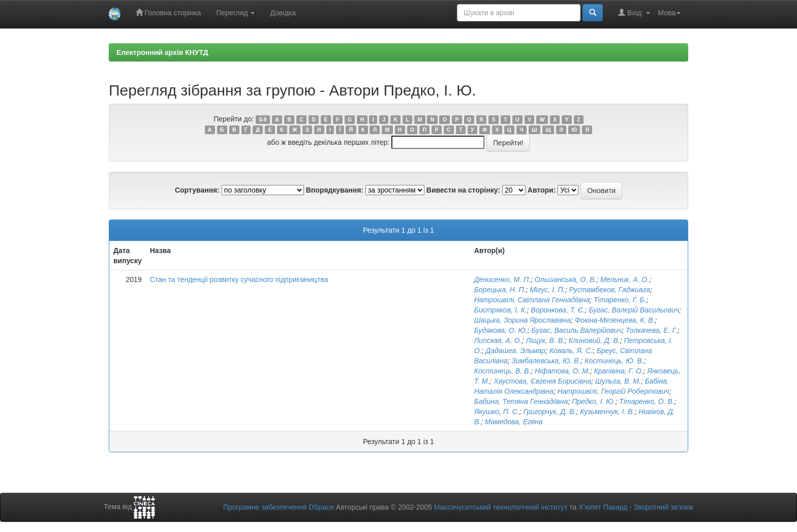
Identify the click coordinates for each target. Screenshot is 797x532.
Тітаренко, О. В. (647, 401)
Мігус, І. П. (547, 290)
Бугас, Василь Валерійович (576, 330)
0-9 (263, 119)
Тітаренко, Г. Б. (620, 300)
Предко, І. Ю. (593, 401)
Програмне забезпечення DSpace (279, 507)
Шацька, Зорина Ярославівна (523, 320)
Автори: (542, 190)
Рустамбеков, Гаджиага (609, 290)
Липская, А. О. (498, 340)
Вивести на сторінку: (463, 190)
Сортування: (197, 190)
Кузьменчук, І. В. (607, 412)
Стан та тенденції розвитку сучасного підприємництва (239, 279)
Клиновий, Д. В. (594, 340)
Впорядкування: (335, 190)
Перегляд (235, 13)
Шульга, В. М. (618, 381)
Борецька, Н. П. (500, 290)
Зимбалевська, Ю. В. (546, 361)
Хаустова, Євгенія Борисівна (542, 381)
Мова (669, 13)
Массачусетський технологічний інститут (501, 507)
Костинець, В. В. (502, 371)
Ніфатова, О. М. (562, 371)
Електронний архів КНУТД (162, 52)
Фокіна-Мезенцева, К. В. (615, 320)
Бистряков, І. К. (501, 310)
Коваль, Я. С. (571, 351)
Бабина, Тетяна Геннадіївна (521, 401)
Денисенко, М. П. (502, 279)
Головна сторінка (168, 12)
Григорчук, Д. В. (549, 412)
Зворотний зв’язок (664, 507)
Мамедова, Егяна (514, 422)
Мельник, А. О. (625, 279)
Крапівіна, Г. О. (619, 371)
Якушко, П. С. (497, 412)
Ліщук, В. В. (545, 340)
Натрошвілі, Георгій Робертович (614, 391)
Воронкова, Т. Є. (558, 310)
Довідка (283, 13)
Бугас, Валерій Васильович (634, 310)
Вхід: (634, 12)
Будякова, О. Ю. (501, 330)
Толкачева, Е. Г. (652, 330)
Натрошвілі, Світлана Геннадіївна (532, 300)
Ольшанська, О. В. (566, 279)
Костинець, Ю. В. (614, 361)
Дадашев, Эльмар (515, 351)
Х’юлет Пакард (603, 507)
